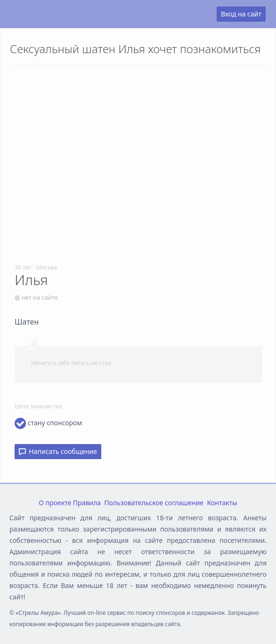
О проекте (55, 503)
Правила (87, 503)
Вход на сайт (241, 14)
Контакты (222, 503)
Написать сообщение (58, 451)
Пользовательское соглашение (154, 503)
